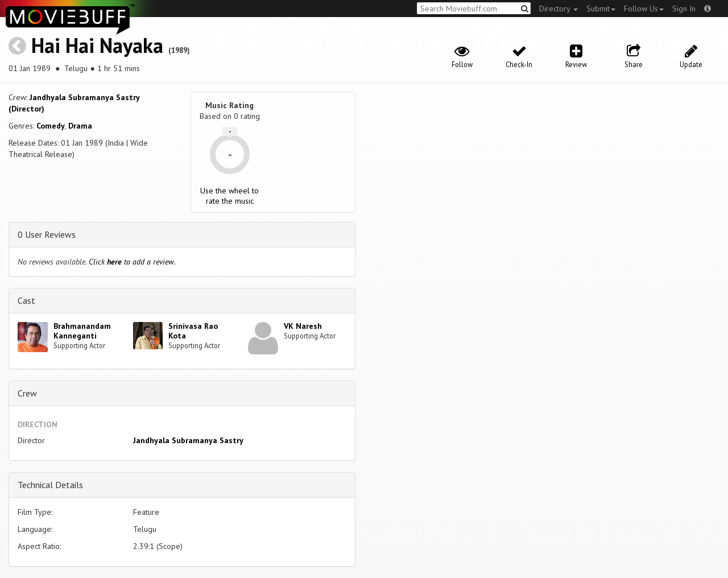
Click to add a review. (132, 262)
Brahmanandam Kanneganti (82, 331)
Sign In (684, 9)
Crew (27, 393)
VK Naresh (303, 326)
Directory (559, 9)
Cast (26, 300)
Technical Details (50, 485)
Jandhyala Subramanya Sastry (188, 440)
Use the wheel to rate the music (229, 196)
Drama (80, 126)
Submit (601, 9)
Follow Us (644, 9)
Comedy (51, 126)
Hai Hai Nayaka (97, 45)
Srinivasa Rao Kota (193, 331)
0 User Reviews (47, 234)
